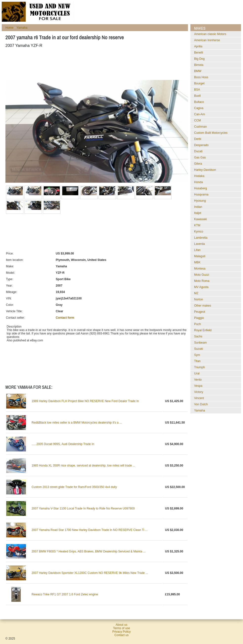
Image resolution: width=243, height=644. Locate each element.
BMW (198, 71)
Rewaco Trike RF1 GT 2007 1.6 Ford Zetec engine (65, 594)
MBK (197, 262)
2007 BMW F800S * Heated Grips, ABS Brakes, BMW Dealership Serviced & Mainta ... (89, 551)
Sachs (198, 336)
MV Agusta (201, 287)
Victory (199, 392)
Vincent (199, 398)
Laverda (199, 244)
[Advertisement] (95, 64)
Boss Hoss (201, 77)
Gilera (198, 164)
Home (9, 28)
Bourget (199, 83)
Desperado (201, 145)
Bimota (199, 65)
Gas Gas (200, 157)
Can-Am (200, 114)
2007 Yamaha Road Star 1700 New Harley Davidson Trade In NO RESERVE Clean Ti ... (90, 530)
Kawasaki (200, 219)
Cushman (200, 127)
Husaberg (201, 188)
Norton (199, 299)
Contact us (121, 635)
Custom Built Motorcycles (211, 133)
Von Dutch (201, 404)
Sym (197, 355)
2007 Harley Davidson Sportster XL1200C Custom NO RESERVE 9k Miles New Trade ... (90, 573)
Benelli (199, 53)
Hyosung (200, 201)
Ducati (198, 151)
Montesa (200, 269)
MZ (196, 293)
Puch (197, 324)
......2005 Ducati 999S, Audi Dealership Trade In (63, 444)
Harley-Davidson (205, 170)
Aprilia (198, 46)
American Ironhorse (207, 40)
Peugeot (200, 312)
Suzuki (199, 349)
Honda (198, 182)
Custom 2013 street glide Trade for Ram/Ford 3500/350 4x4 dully (74, 487)
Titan (197, 361)
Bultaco (199, 102)
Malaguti (200, 256)
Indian (198, 207)
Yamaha (22, 28)
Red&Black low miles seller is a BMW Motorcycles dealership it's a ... (77, 423)
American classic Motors (210, 34)
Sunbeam (200, 343)
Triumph (200, 367)
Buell (197, 96)
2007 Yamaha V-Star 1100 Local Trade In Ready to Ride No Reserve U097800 (83, 508)
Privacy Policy (122, 632)
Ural (197, 373)
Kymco (199, 232)
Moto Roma (202, 281)
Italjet (198, 213)
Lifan (197, 250)
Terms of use (122, 628)
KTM (197, 225)
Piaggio (199, 318)
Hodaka (199, 176)
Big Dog (199, 59)
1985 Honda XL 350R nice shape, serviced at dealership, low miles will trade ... (83, 466)
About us (121, 625)
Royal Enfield (203, 330)
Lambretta (201, 238)
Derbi (198, 139)
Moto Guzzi (202, 275)
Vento (198, 380)
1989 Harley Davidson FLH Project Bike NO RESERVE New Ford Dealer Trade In (85, 401)
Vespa (198, 386)
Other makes (203, 306)
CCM (197, 120)
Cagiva (199, 108)
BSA (197, 90)
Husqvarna (201, 195)
